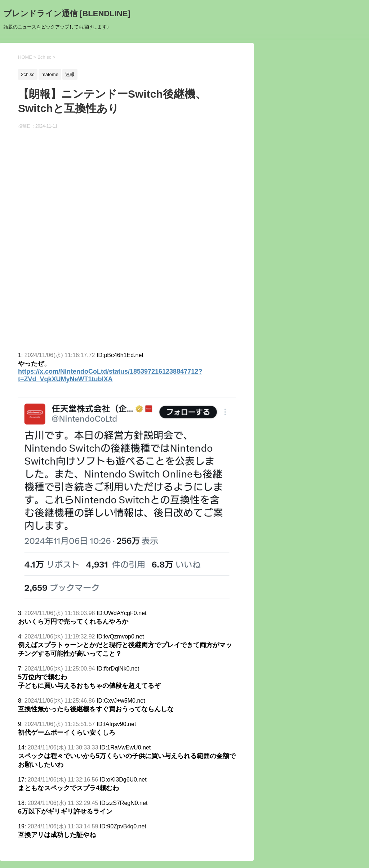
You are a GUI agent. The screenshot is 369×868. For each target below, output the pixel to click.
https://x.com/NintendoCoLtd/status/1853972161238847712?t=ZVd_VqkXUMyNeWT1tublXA (110, 375)
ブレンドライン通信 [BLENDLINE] (67, 14)
